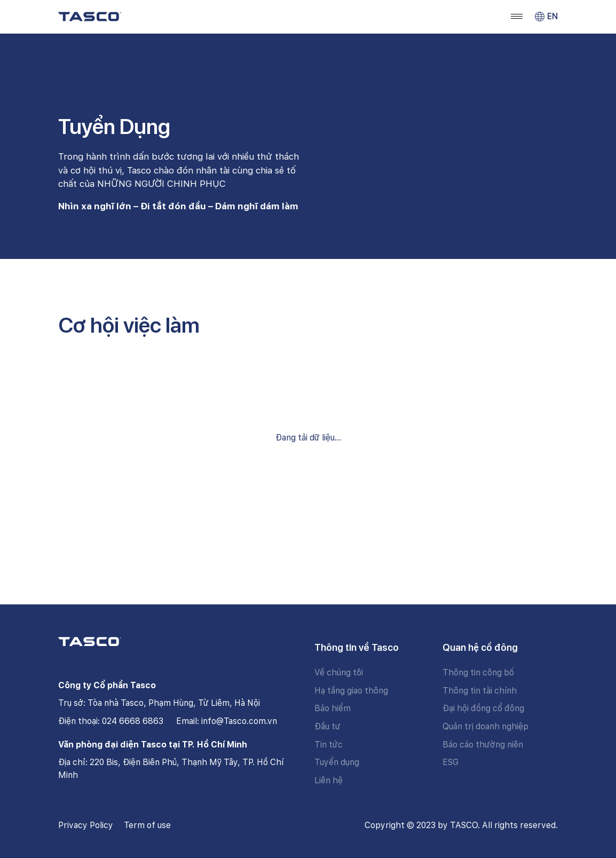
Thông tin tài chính (480, 691)
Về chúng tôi (339, 672)
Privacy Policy (86, 825)
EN (546, 16)
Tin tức (329, 745)
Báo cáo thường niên (483, 745)
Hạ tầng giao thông (351, 691)
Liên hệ (329, 780)
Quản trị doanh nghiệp (485, 726)
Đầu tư (327, 726)
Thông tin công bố (478, 672)
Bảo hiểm (333, 708)
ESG (451, 762)
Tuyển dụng (337, 762)
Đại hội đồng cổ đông (483, 708)
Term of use (147, 825)
